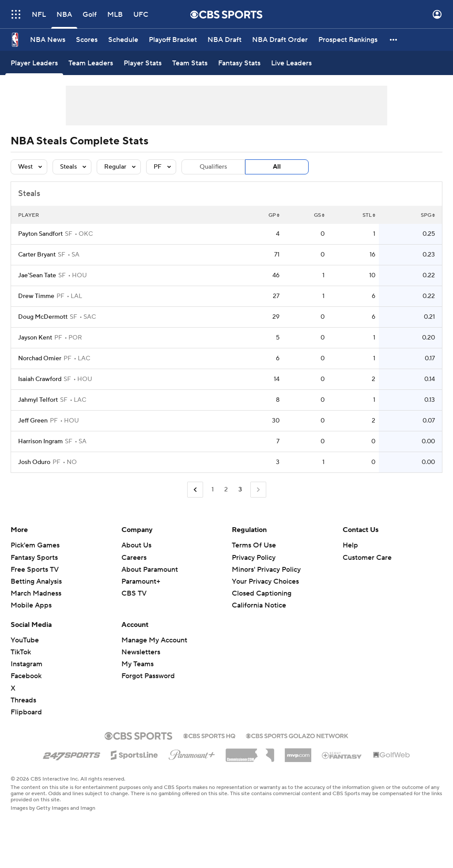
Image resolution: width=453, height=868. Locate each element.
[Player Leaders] (34, 63)
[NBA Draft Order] (280, 40)
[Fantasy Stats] (239, 63)
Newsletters (141, 652)
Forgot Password (148, 676)
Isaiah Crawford (40, 379)
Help (350, 545)
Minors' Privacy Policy (266, 570)
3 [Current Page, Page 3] (240, 490)
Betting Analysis (36, 581)
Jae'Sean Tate (37, 275)
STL (369, 215)
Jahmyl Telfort (38, 400)
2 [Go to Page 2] (226, 490)
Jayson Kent (35, 338)
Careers (134, 558)
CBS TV (134, 593)
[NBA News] (48, 40)
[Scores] (87, 40)
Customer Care (367, 558)
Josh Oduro (34, 462)
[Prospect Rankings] (348, 40)
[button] (394, 40)
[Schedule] (123, 40)
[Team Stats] (190, 63)
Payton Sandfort (40, 234)
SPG (428, 215)
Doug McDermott (43, 317)
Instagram (26, 664)
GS (319, 215)
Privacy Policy (254, 558)
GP (274, 215)
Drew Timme (36, 296)
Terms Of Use (254, 545)
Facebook (26, 676)
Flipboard (26, 712)
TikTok (21, 652)
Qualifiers (213, 167)
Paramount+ (141, 581)
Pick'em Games (35, 545)
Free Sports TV (35, 570)
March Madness (36, 593)
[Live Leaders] (291, 63)
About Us (136, 545)
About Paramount (150, 570)
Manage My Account (154, 640)
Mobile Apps (31, 605)
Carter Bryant (37, 255)
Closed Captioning (262, 593)
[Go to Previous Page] (195, 490)
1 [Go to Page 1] (213, 490)
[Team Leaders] (91, 63)
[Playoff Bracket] (173, 40)
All (277, 167)
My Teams (138, 664)
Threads (23, 700)
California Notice (259, 605)
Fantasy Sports (34, 558)
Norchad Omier (40, 359)
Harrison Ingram (40, 442)
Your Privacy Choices (265, 581)
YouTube (25, 640)
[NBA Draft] (225, 40)
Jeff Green (33, 421)
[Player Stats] (143, 63)
